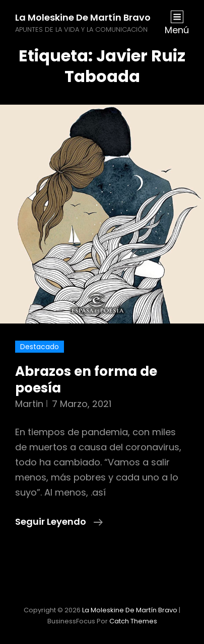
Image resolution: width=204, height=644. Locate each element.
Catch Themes (133, 621)
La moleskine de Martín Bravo (83, 17)
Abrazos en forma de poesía (86, 380)
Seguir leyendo (59, 522)
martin (29, 404)
